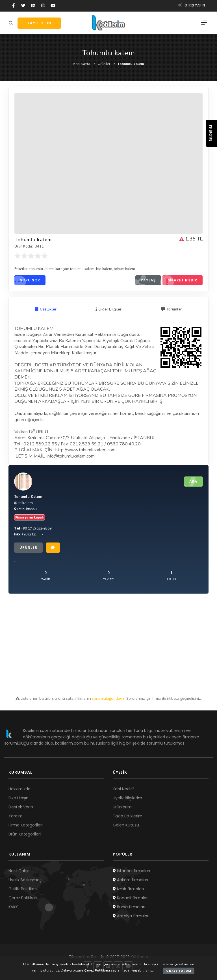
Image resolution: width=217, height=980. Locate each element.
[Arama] (12, 23)
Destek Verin (21, 807)
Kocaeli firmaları (131, 898)
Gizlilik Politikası (23, 889)
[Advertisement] (108, 645)
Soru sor (27, 280)
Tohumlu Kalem (28, 497)
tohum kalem (124, 269)
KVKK (13, 907)
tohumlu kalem (42, 269)
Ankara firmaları (130, 880)
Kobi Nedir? (123, 789)
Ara (191, 482)
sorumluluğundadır (108, 698)
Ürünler (104, 64)
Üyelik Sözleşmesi (25, 880)
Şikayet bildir (180, 280)
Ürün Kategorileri (25, 834)
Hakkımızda (19, 789)
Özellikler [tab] (46, 309)
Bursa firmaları (129, 907)
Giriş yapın (192, 5)
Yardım (16, 816)
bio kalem (104, 269)
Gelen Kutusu (126, 825)
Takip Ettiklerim (128, 816)
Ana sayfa (82, 64)
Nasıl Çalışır (19, 871)
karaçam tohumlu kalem (75, 269)
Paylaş (146, 280)
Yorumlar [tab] (171, 309)
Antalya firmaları (131, 916)
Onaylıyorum (179, 971)
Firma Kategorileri (26, 825)
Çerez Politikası (23, 898)
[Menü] (204, 23)
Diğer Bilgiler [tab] (108, 309)
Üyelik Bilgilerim (127, 798)
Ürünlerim (122, 807)
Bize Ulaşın (19, 798)
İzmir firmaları (128, 889)
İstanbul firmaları (131, 871)
